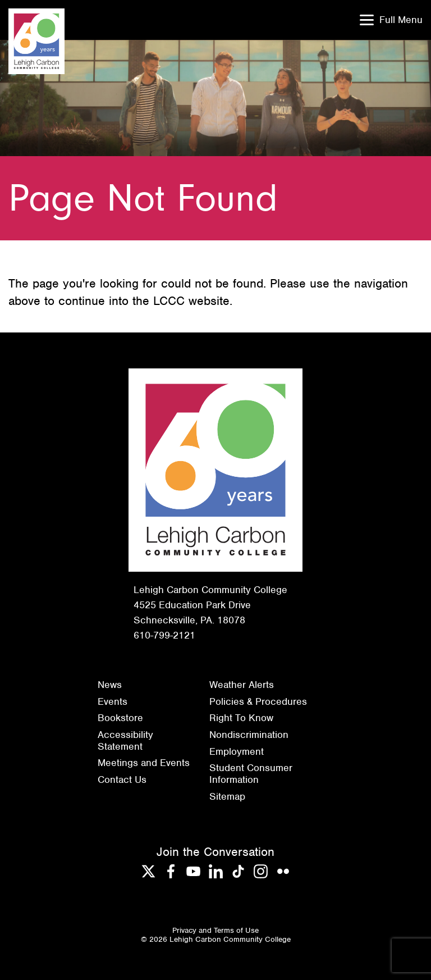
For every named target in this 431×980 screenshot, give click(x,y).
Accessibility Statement (125, 740)
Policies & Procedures (258, 701)
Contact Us (122, 780)
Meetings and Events (144, 763)
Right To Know (241, 718)
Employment (237, 751)
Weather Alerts (242, 685)
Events (113, 701)
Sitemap (227, 796)
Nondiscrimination (249, 735)
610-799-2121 (164, 635)
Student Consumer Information (251, 774)
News (110, 685)
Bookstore (120, 718)
